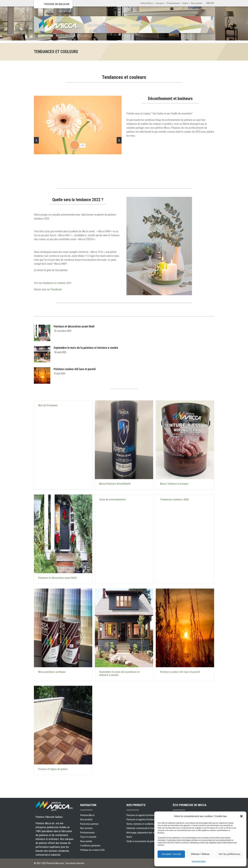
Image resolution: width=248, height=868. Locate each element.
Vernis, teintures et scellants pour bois (145, 824)
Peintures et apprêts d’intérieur (141, 815)
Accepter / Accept (171, 854)
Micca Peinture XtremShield (115, 484)
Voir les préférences (229, 854)
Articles (177, 25)
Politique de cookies (199, 861)
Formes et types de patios (53, 769)
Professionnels (173, 3)
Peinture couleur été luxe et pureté (75, 369)
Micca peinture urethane (52, 672)
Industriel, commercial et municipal (143, 828)
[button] (241, 816)
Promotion (118, 25)
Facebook (57, 289)
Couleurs (137, 25)
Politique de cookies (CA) (92, 850)
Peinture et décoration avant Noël (74, 326)
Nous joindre (197, 3)
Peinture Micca (147, 3)
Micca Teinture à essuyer (174, 484)
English (210, 3)
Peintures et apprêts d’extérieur (141, 819)
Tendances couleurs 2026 (174, 499)
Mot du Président (48, 405)
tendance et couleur (54, 283)
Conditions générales (90, 846)
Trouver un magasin (57, 4)
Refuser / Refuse (200, 854)
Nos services (157, 25)
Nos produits (96, 25)
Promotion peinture (89, 824)
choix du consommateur (112, 499)
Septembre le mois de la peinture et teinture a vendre (86, 348)
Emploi (185, 3)
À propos (160, 3)
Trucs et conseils (88, 837)
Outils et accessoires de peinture (142, 841)
